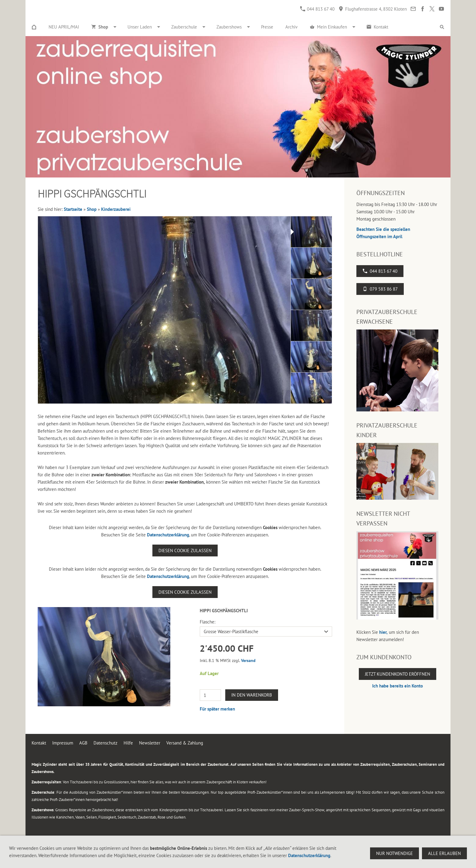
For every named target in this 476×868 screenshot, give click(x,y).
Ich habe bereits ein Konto (398, 686)
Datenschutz (105, 743)
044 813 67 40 (317, 9)
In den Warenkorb (252, 695)
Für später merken (217, 709)
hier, (383, 632)
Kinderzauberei (116, 209)
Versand (248, 660)
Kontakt (39, 743)
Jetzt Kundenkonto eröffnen (398, 674)
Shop (92, 209)
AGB (83, 743)
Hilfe (128, 743)
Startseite (73, 209)
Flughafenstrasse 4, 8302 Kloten (373, 9)
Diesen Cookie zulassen (185, 551)
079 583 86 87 (380, 289)
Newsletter (150, 743)
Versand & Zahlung (185, 743)
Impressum (63, 743)
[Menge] (210, 695)
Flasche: (207, 622)
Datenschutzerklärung (168, 535)
